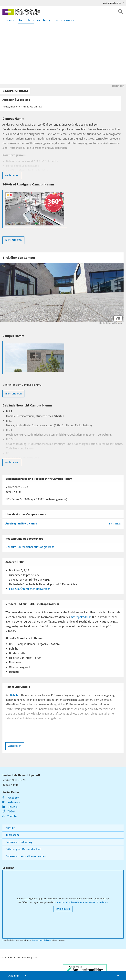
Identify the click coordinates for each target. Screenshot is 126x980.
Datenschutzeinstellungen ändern (26, 856)
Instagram (11, 802)
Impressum (12, 835)
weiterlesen (12, 175)
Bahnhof (16, 695)
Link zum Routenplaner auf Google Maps (30, 547)
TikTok (9, 812)
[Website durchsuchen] (121, 12)
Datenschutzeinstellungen (42, 940)
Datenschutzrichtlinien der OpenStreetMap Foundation (81, 902)
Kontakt (10, 828)
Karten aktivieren (63, 909)
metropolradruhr (81, 617)
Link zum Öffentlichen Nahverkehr (29, 589)
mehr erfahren (13, 240)
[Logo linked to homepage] (21, 12)
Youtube (10, 816)
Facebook (11, 798)
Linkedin (10, 807)
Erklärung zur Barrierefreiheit (23, 849)
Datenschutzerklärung (19, 842)
